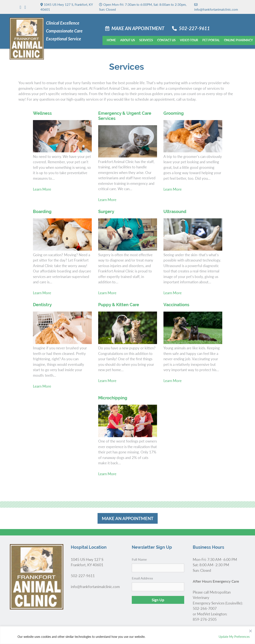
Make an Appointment (138, 28)
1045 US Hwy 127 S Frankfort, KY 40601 (87, 562)
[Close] (251, 630)
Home (111, 40)
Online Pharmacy (238, 40)
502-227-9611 (194, 28)
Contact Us (166, 40)
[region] (127, 635)
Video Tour (189, 40)
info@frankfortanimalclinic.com (216, 7)
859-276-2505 (205, 619)
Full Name (139, 559)
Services (146, 40)
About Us (128, 40)
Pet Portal (211, 40)
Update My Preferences (234, 637)
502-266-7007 (205, 608)
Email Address (142, 578)
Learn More (42, 189)
